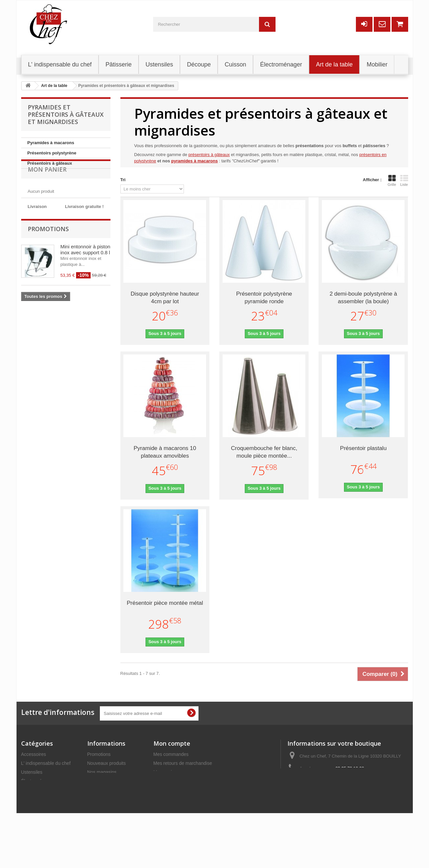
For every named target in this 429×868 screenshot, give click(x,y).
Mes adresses (168, 781)
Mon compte (172, 743)
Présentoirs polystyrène (52, 153)
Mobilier (29, 808)
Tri (123, 180)
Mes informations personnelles (185, 790)
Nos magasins (102, 772)
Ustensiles (32, 772)
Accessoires (34, 754)
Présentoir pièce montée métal (165, 603)
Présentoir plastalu (363, 448)
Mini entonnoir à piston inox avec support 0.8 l (86, 313)
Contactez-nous (104, 781)
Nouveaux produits (107, 763)
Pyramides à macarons (51, 143)
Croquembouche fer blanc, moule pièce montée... (264, 452)
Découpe (30, 799)
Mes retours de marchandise (183, 763)
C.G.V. (94, 808)
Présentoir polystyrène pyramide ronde (264, 298)
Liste (404, 181)
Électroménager (38, 781)
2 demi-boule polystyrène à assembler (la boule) (363, 298)
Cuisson (30, 826)
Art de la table (35, 817)
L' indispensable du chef (46, 763)
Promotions (48, 293)
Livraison (97, 790)
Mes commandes (171, 754)
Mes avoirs (165, 772)
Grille (392, 181)
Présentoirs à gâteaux (50, 163)
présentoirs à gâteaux (209, 155)
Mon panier (47, 188)
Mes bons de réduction (177, 799)
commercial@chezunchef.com (346, 781)
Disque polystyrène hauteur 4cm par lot (165, 298)
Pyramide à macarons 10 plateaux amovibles (165, 452)
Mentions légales (105, 799)
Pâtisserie (31, 790)
